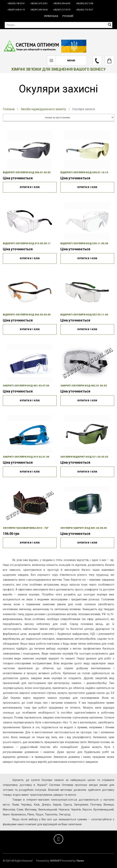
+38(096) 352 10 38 (85, 4)
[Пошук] (58, 25)
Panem (80, 861)
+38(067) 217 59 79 (62, 10)
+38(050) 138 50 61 (16, 4)
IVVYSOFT (56, 861)
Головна (9, 109)
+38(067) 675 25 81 (39, 4)
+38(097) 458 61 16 (16, 10)
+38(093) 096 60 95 (62, 4)
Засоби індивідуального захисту (43, 109)
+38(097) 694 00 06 (39, 10)
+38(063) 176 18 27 (85, 10)
